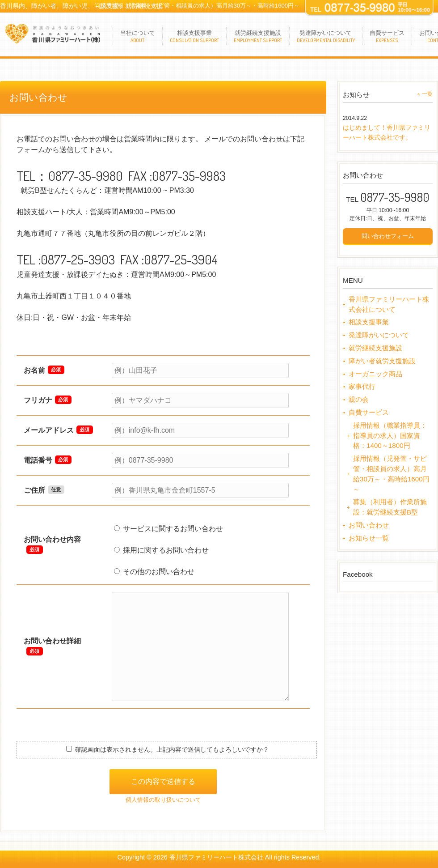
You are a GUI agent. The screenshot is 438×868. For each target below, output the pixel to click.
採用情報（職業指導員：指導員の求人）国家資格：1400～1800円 (390, 436)
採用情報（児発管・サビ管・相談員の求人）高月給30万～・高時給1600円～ (200, 6)
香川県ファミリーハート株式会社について (389, 304)
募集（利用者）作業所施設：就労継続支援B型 (390, 507)
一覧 (427, 94)
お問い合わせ (369, 525)
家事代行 (362, 386)
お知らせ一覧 (369, 538)
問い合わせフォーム (388, 236)
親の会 (359, 399)
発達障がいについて (379, 335)
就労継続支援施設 (375, 348)
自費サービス (369, 412)
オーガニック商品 (375, 374)
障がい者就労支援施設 (382, 361)
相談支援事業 (369, 322)
